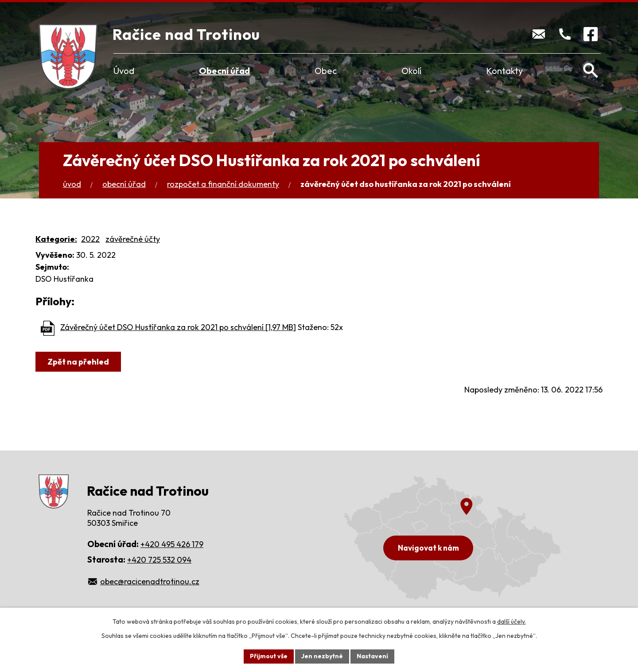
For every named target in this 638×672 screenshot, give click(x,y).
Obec (326, 71)
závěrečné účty (133, 239)
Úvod (124, 71)
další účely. (512, 622)
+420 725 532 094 (159, 560)
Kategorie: (56, 239)
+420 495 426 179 (172, 544)
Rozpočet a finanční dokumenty (223, 184)
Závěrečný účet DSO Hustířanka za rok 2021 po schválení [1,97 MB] (178, 327)
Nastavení (372, 656)
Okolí (411, 71)
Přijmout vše (269, 656)
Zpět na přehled (78, 362)
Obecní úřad (224, 71)
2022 (90, 239)
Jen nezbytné (322, 656)
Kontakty (504, 71)
